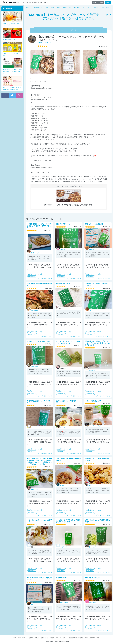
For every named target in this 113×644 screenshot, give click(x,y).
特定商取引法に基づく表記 (76, 638)
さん (35, 253)
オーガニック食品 (37, 274)
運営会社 (37, 638)
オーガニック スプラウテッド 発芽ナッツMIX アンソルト (68, 342)
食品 (29, 274)
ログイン (108, 3)
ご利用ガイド (21, 638)
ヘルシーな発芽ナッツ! (93, 401)
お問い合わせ (45, 638)
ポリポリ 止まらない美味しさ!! (38, 341)
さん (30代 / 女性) (45, 43)
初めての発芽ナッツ (63, 224)
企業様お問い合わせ (98, 3)
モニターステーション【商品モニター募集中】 (11, 2)
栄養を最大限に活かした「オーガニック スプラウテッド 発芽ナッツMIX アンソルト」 (98, 343)
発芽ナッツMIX (61, 578)
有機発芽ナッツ (32, 276)
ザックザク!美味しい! (93, 578)
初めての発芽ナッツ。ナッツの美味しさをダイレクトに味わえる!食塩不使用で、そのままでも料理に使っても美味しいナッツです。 (39, 461)
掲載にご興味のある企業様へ (92, 638)
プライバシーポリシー (62, 638)
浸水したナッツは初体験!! (94, 224)
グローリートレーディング (45, 279)
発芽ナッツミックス (63, 284)
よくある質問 (30, 638)
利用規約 (52, 638)
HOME (15, 638)
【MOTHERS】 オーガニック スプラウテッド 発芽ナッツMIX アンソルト (39, 226)
